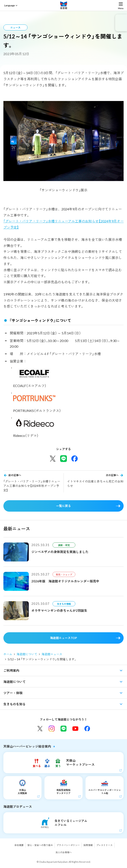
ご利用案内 (11, 670)
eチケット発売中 (121, 23)
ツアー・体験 (13, 693)
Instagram (52, 729)
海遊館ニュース (52, 654)
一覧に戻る (63, 506)
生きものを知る (14, 704)
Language (10, 5)
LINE (63, 729)
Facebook (87, 729)
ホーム (8, 654)
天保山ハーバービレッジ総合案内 (27, 746)
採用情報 (88, 845)
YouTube (75, 729)
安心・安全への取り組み (40, 845)
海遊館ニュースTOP (63, 638)
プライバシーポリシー (68, 845)
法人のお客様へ (64, 852)
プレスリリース (104, 845)
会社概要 (19, 845)
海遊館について (27, 654)
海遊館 (63, 5)
